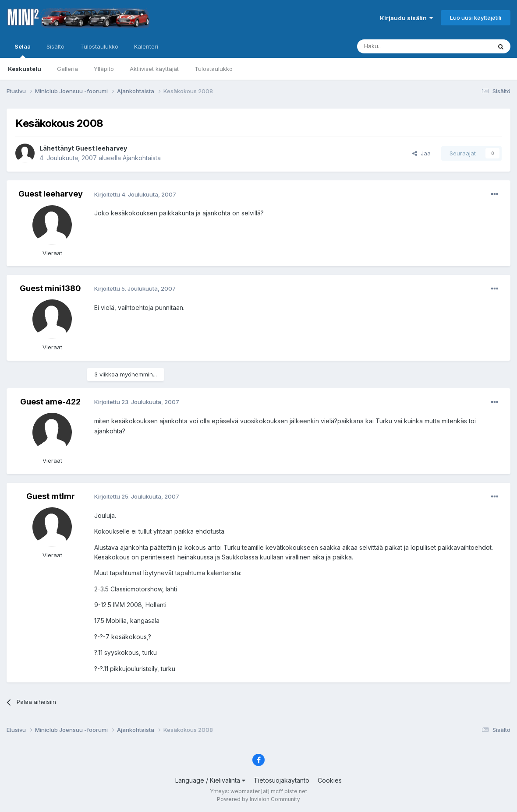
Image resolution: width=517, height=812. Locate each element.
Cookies (330, 780)
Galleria (67, 69)
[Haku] (402, 46)
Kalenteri (146, 46)
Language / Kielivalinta (210, 780)
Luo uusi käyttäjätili (476, 18)
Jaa (421, 153)
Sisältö (55, 46)
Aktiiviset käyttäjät (154, 69)
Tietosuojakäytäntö (282, 780)
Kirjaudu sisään (406, 18)
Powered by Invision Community (258, 799)
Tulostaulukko (214, 69)
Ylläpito (104, 69)
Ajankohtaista (142, 158)
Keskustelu (25, 69)
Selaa (23, 50)
